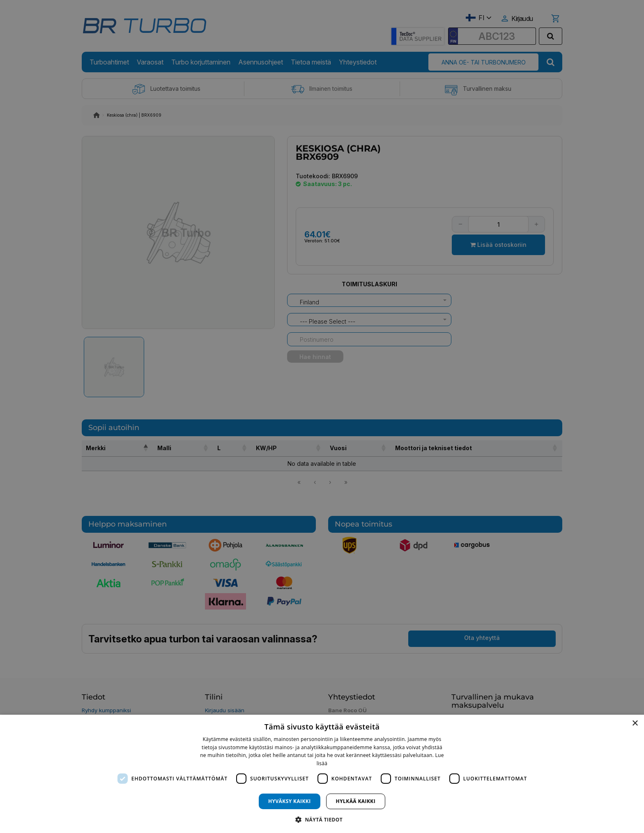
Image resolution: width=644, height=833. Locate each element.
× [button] (635, 724)
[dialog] (322, 774)
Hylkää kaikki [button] (356, 801)
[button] (322, 819)
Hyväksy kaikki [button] (290, 801)
